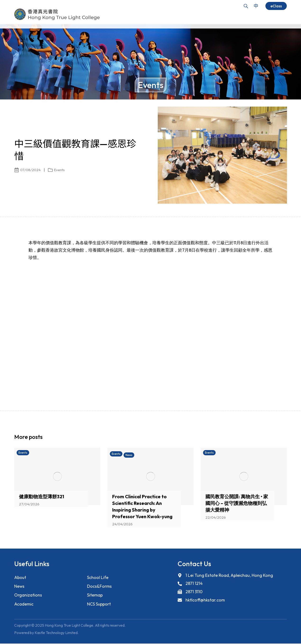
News (19, 586)
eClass (276, 6)
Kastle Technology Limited (56, 633)
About (20, 577)
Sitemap (95, 595)
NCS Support (99, 604)
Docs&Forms (99, 586)
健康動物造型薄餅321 (42, 496)
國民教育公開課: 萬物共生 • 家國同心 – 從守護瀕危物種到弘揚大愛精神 (237, 503)
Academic (24, 604)
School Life (98, 577)
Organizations (28, 595)
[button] (275, 438)
